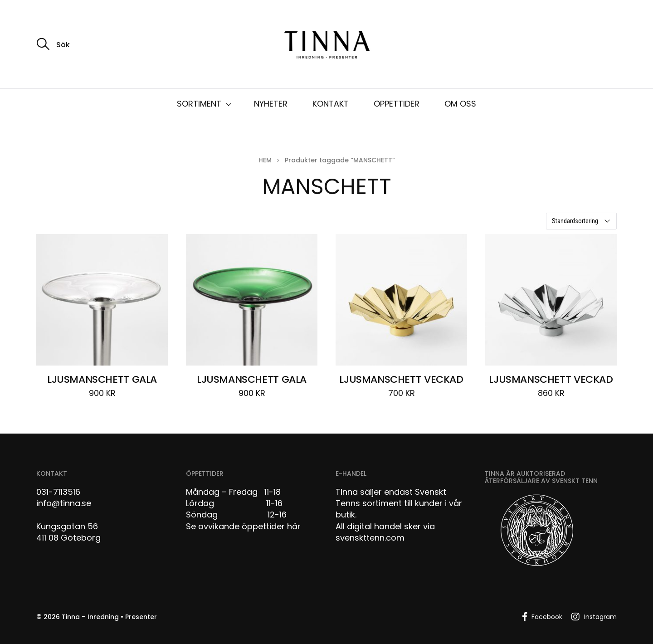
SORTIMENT (199, 104)
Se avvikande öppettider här (243, 526)
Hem (265, 160)
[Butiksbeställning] (581, 221)
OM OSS (460, 104)
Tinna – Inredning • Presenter (109, 617)
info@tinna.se (64, 503)
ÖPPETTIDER (397, 104)
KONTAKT (331, 104)
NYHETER (271, 104)
